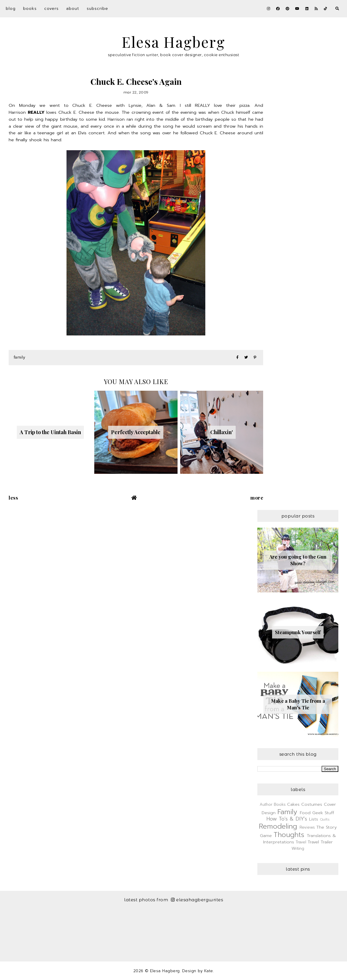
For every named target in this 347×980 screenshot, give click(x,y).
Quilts (325, 819)
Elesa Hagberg (173, 42)
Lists (314, 819)
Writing (298, 848)
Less (13, 498)
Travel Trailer (320, 842)
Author (266, 804)
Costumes (312, 804)
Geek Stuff (323, 813)
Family (20, 357)
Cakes (293, 804)
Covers (51, 9)
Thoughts (289, 835)
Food (305, 813)
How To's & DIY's (287, 819)
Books (30, 9)
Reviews (307, 827)
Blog (11, 9)
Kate (209, 971)
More (257, 498)
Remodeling (278, 826)
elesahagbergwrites (197, 900)
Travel (301, 842)
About (73, 9)
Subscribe (97, 9)
